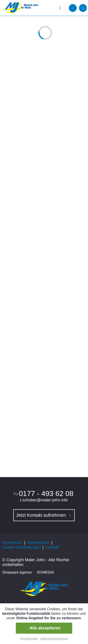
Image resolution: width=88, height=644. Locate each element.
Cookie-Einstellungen (21, 547)
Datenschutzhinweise (54, 638)
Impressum (12, 543)
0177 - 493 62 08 (46, 494)
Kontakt (52, 547)
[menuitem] (62, 8)
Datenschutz (38, 543)
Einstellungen (29, 638)
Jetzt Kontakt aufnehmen (41, 515)
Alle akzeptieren (44, 628)
